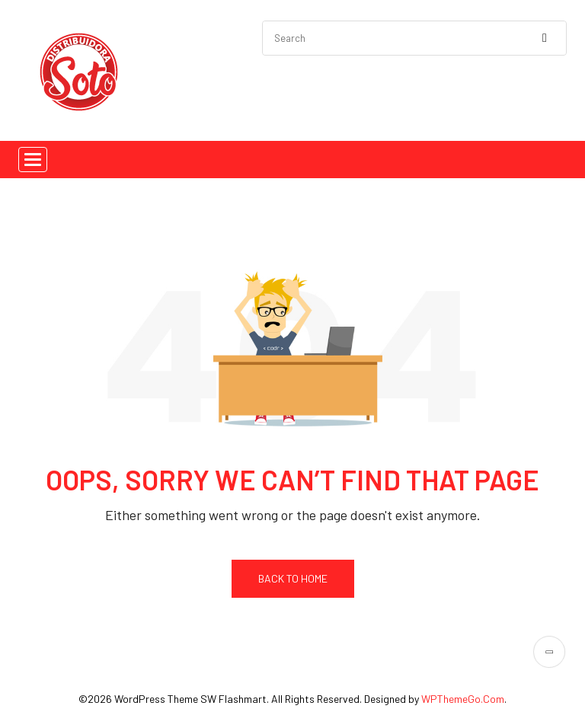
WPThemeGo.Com (463, 699)
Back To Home (293, 578)
